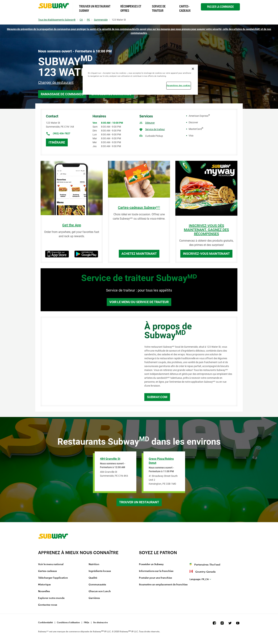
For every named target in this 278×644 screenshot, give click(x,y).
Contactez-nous (48, 605)
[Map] (88, 362)
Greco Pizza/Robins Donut (161, 461)
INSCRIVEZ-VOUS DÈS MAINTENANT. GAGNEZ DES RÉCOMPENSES (206, 230)
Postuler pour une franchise (155, 578)
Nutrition (94, 564)
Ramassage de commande (62, 94)
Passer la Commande (220, 7)
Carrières (94, 598)
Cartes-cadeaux (48, 571)
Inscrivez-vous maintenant (206, 254)
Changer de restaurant (56, 82)
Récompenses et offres (131, 9)
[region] (140, 80)
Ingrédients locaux (100, 571)
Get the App (72, 225)
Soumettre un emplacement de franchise (163, 585)
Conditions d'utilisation (68, 623)
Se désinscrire (101, 623)
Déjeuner (150, 123)
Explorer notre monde (51, 598)
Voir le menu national (51, 564)
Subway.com (157, 397)
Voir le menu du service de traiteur (139, 302)
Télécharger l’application (53, 578)
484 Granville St (110, 459)
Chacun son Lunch (100, 591)
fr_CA (199, 579)
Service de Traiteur (159, 9)
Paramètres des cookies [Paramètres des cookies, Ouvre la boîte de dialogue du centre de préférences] (179, 85)
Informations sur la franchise (156, 571)
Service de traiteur (155, 129)
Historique (44, 585)
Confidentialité (45, 623)
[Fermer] (193, 69)
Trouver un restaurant (139, 502)
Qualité (93, 578)
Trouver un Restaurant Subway (95, 9)
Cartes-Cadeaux (185, 9)
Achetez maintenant (139, 254)
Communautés (97, 585)
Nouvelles (44, 591)
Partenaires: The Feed (207, 565)
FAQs (87, 623)
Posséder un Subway (151, 564)
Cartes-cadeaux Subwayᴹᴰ (139, 208)
